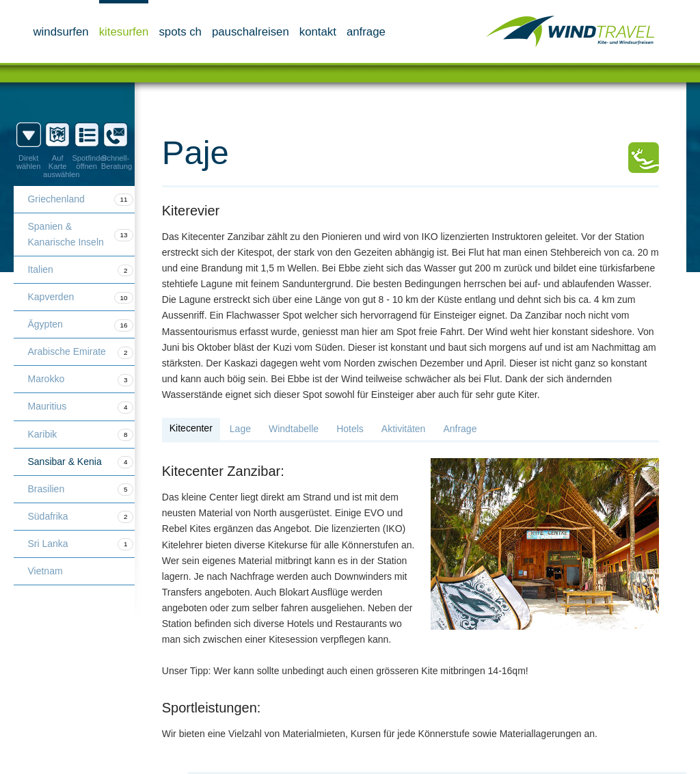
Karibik (80, 435)
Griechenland (80, 200)
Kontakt (318, 32)
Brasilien (80, 490)
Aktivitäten (404, 429)
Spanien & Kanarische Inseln (80, 234)
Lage (240, 429)
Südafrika (80, 517)
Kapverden (80, 297)
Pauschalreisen (251, 32)
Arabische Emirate (80, 352)
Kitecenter (191, 428)
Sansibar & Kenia (80, 462)
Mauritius (80, 407)
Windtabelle (294, 429)
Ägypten (80, 325)
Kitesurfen (124, 32)
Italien (80, 270)
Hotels (350, 429)
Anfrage (366, 32)
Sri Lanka (80, 544)
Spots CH (180, 32)
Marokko (80, 379)
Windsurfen (60, 32)
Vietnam (45, 571)
